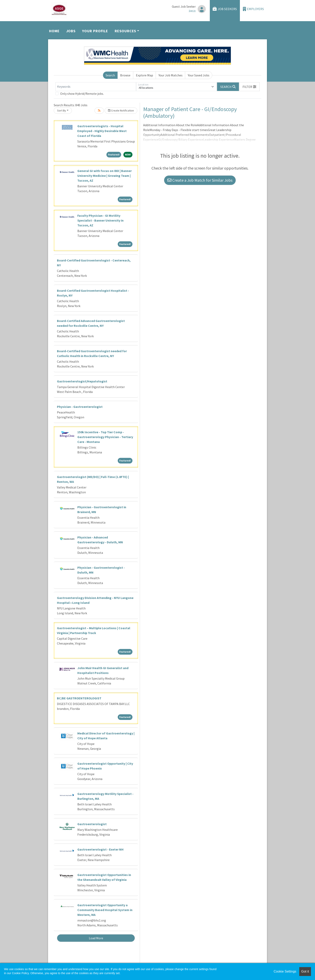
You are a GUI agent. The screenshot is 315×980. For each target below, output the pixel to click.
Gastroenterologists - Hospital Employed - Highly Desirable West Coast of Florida (102, 131)
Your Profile (95, 31)
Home (54, 31)
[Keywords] (96, 87)
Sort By (62, 110)
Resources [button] (125, 31)
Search (110, 75)
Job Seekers (225, 9)
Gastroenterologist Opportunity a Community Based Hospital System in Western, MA (105, 910)
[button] (249, 87)
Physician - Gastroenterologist (80, 407)
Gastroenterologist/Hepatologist (82, 381)
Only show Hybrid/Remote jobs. (82, 94)
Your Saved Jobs (199, 75)
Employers (253, 9)
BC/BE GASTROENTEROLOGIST (79, 698)
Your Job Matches (171, 75)
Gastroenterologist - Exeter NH (100, 849)
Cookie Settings (285, 971)
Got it (305, 971)
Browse (125, 75)
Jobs (71, 31)
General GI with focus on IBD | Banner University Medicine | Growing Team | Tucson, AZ (104, 176)
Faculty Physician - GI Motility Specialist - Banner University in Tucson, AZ (100, 220)
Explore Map (144, 75)
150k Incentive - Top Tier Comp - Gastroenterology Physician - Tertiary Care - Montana (105, 437)
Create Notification (121, 110)
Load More (96, 938)
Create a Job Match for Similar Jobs (200, 180)
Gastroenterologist (92, 824)
